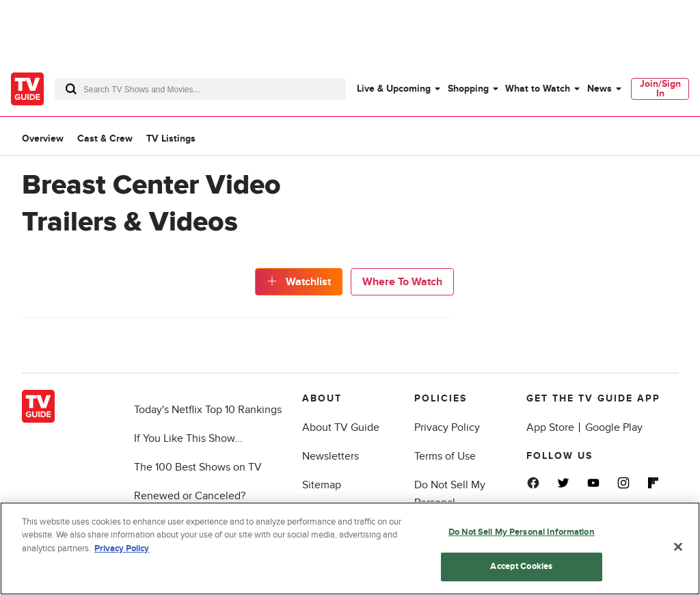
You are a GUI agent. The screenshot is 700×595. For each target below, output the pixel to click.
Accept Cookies (521, 567)
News (600, 89)
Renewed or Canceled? (190, 496)
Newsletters (331, 456)
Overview (43, 138)
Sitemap (322, 485)
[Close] (678, 547)
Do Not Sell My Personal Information (522, 533)
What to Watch (538, 89)
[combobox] (200, 89)
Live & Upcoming (394, 89)
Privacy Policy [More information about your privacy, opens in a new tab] (122, 549)
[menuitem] (398, 89)
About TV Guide (341, 427)
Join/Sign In (660, 89)
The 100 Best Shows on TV (198, 467)
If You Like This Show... (188, 438)
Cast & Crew (105, 138)
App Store (550, 427)
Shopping (468, 89)
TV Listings (171, 138)
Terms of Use (445, 456)
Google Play (614, 427)
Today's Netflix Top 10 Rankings (208, 410)
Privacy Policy (447, 427)
